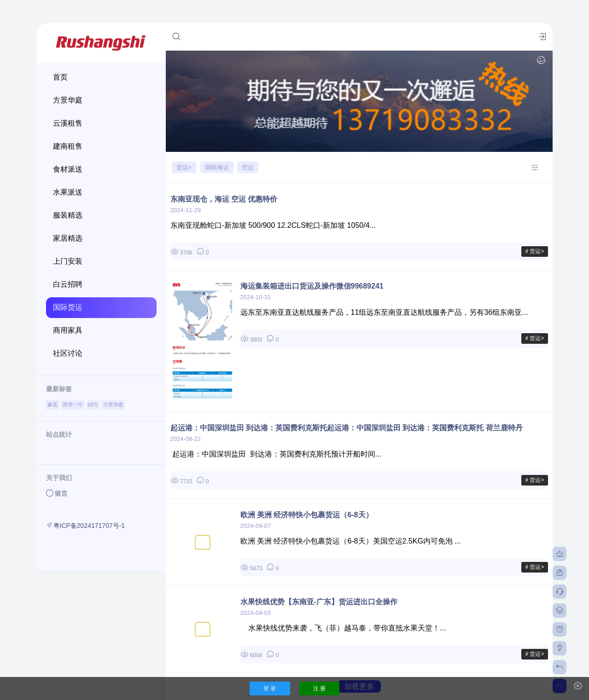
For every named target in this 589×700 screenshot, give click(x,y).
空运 (248, 167)
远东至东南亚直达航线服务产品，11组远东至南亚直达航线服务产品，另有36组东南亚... (384, 312)
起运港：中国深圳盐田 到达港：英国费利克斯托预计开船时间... (276, 454)
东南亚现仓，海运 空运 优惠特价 (224, 199)
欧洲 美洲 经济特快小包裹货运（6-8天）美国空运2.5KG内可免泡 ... (351, 541)
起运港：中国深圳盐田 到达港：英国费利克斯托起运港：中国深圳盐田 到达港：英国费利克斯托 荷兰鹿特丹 (347, 428)
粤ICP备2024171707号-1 (86, 525)
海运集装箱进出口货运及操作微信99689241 (312, 286)
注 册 (319, 688)
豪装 (52, 405)
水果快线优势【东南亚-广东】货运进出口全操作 (319, 602)
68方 (93, 405)
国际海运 (217, 167)
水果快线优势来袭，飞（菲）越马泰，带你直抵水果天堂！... (343, 628)
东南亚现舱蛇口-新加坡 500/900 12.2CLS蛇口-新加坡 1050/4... (273, 225)
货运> (184, 167)
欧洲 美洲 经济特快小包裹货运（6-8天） (307, 515)
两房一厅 (73, 405)
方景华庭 (113, 405)
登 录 (270, 688)
